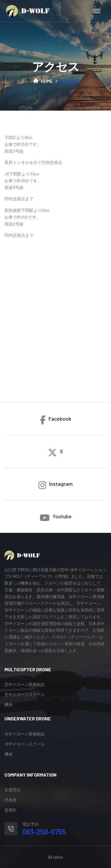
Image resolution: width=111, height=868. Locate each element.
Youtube (56, 518)
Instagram (55, 485)
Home (43, 81)
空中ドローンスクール (24, 694)
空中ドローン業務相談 (24, 684)
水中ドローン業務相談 (24, 734)
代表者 (11, 800)
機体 (8, 705)
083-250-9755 (44, 832)
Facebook (56, 420)
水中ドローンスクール (24, 744)
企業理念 (12, 790)
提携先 (11, 810)
